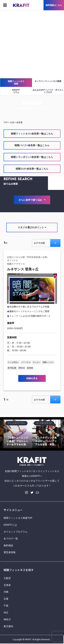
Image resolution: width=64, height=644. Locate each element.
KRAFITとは (10, 525)
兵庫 (6, 599)
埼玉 (6, 613)
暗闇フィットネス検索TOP (18, 518)
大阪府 (7, 578)
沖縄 (6, 592)
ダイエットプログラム (16, 532)
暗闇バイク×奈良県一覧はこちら (32, 145)
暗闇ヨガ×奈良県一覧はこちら (32, 169)
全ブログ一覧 (11, 539)
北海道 (7, 585)
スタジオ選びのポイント (32, 227)
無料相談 (8, 545)
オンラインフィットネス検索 (48, 81)
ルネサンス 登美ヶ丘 (23, 269)
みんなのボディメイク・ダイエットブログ (48, 91)
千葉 (6, 606)
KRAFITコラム (16, 91)
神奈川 (7, 619)
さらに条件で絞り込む (32, 200)
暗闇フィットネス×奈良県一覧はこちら (32, 134)
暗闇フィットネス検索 (16, 83)
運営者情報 (10, 552)
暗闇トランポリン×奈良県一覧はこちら (32, 157)
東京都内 (8, 626)
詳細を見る (32, 378)
